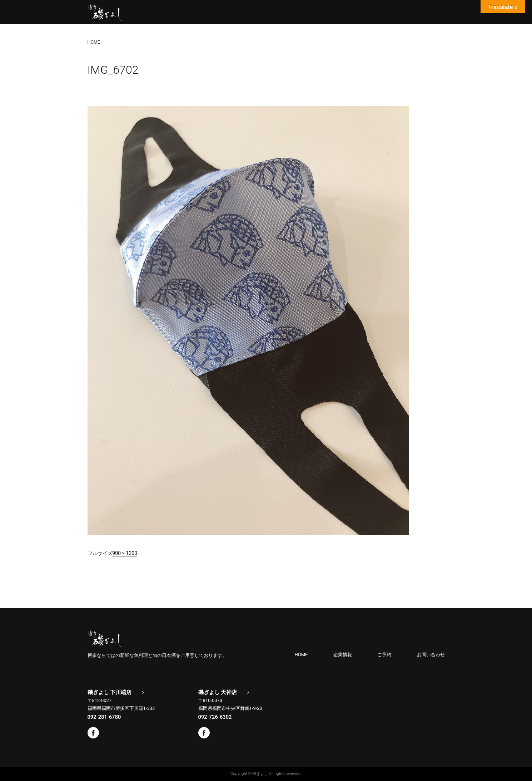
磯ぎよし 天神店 (218, 692)
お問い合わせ (431, 655)
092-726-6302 (215, 717)
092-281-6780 (104, 717)
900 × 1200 (125, 553)
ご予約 (384, 655)
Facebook (93, 733)
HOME (301, 655)
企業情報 (343, 655)
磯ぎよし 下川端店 (110, 692)
